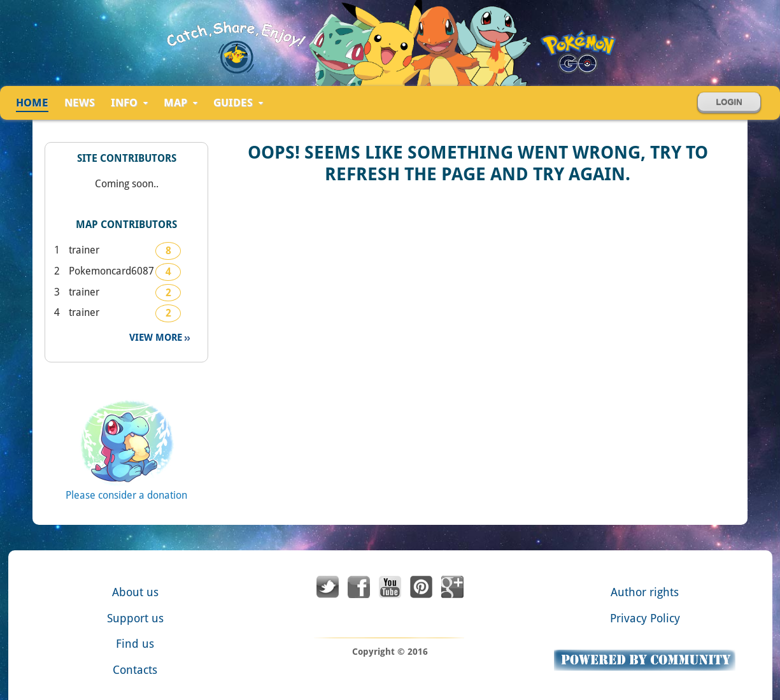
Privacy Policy (645, 618)
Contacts (135, 670)
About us (135, 592)
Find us (135, 644)
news (80, 103)
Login (729, 102)
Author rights (645, 592)
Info (129, 104)
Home (32, 103)
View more (157, 338)
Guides (238, 104)
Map (181, 104)
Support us (135, 618)
